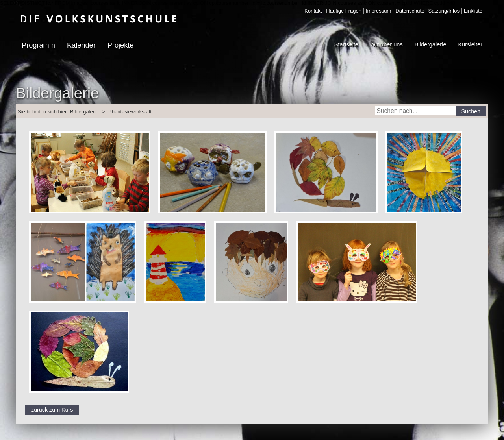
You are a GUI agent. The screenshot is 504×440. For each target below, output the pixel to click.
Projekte (121, 45)
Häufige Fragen (344, 11)
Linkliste (473, 11)
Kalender (81, 45)
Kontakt (313, 11)
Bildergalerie (431, 44)
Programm (38, 45)
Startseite (346, 44)
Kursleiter (470, 44)
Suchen (471, 111)
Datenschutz (409, 11)
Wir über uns (386, 44)
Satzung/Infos (444, 11)
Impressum (378, 11)
